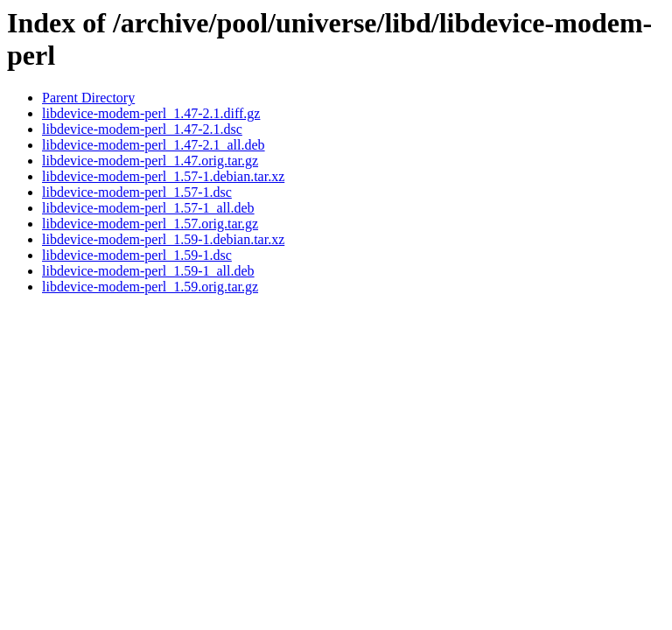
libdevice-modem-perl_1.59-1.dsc (137, 255)
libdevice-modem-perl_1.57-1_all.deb (148, 208)
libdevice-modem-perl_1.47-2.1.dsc (142, 129)
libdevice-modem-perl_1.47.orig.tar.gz (150, 161)
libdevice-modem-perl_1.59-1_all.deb (148, 271)
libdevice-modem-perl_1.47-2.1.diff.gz (151, 113)
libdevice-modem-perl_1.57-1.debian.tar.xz (163, 176)
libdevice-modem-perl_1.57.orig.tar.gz (150, 224)
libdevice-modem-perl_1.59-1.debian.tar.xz (163, 239)
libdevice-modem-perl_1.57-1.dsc (137, 192)
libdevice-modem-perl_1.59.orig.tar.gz (150, 287)
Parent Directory (88, 98)
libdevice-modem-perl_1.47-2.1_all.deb (154, 145)
